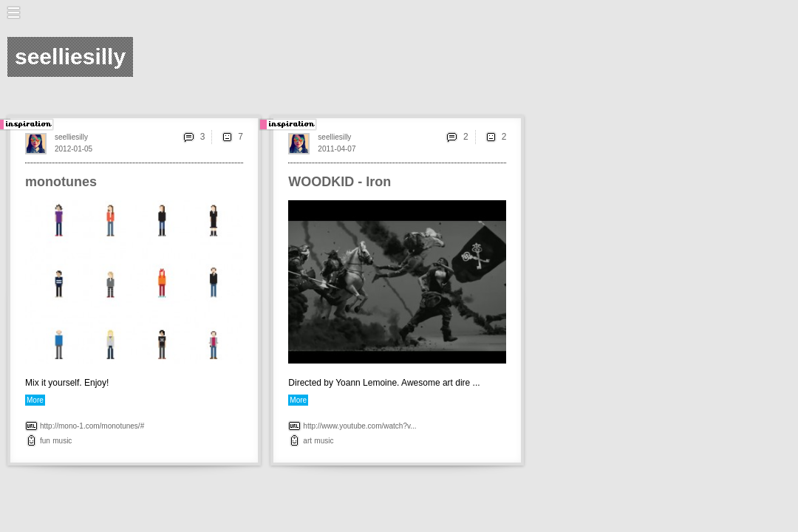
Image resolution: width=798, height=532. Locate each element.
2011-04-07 (337, 149)
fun (45, 441)
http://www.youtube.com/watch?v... (359, 426)
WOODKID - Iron (340, 182)
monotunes (61, 182)
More (35, 400)
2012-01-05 (74, 149)
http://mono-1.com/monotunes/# (92, 426)
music (62, 441)
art (307, 441)
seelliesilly (71, 137)
